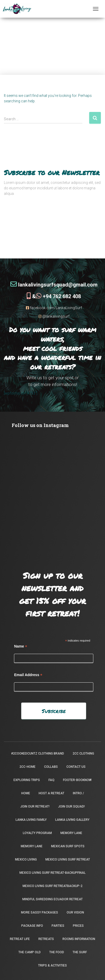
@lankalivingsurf (54, 316)
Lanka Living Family (31, 820)
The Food (57, 952)
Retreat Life (20, 939)
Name (20, 646)
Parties (58, 926)
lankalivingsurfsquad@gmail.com (54, 285)
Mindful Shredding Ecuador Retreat (52, 899)
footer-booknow (77, 780)
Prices (78, 926)
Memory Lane (71, 833)
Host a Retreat (51, 793)
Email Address (28, 675)
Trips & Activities (52, 965)
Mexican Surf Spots (68, 846)
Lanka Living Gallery (72, 820)
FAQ (51, 780)
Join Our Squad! (71, 806)
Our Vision (75, 912)
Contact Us (76, 767)
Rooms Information (79, 939)
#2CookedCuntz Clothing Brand (38, 754)
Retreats (46, 939)
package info (32, 926)
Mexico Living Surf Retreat (68, 859)
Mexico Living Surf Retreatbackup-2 (52, 886)
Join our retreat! (35, 806)
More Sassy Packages (40, 912)
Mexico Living (26, 859)
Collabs (51, 767)
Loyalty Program (37, 833)
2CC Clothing (83, 754)
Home (26, 793)
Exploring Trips (27, 780)
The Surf (80, 952)
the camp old (30, 952)
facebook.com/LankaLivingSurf (54, 308)
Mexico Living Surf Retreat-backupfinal (52, 873)
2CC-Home (27, 767)
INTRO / (78, 793)
